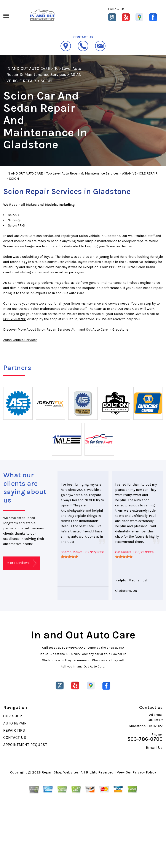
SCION (46, 81)
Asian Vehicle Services (20, 340)
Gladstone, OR (126, 591)
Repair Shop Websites (60, 772)
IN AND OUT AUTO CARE (28, 69)
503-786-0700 (15, 319)
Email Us (154, 747)
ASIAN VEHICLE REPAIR (140, 173)
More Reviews (22, 563)
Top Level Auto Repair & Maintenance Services (82, 173)
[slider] (69, 557)
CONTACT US (15, 737)
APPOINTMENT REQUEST (25, 745)
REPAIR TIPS (14, 730)
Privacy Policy (144, 772)
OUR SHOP (13, 716)
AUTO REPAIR (15, 723)
